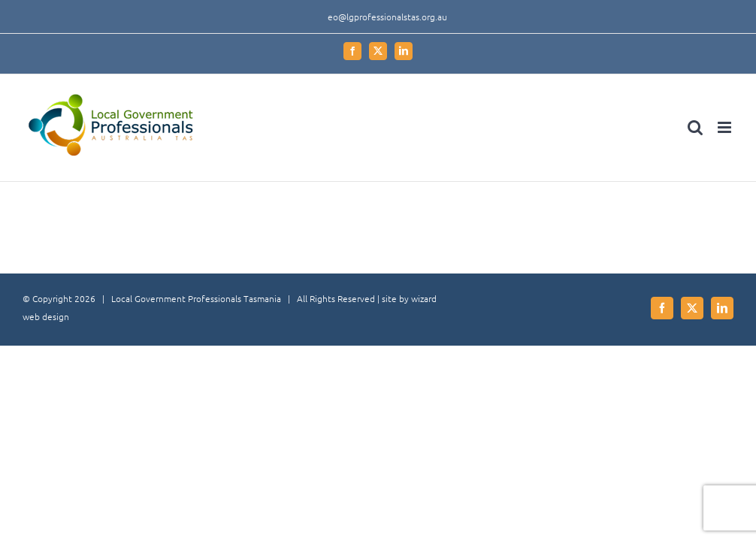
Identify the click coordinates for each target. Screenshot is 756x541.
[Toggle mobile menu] (726, 127)
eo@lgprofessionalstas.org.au (387, 17)
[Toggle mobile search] (695, 127)
